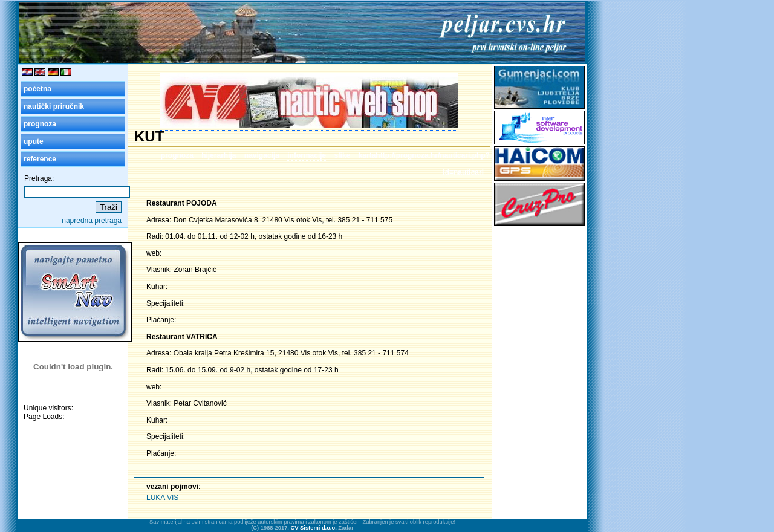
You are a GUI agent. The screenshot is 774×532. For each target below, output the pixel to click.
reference (40, 159)
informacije (307, 155)
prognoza (40, 124)
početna (37, 89)
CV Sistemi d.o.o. (314, 528)
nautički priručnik (54, 106)
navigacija (262, 155)
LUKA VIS (162, 498)
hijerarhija (219, 155)
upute (34, 141)
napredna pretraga (92, 221)
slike (343, 155)
